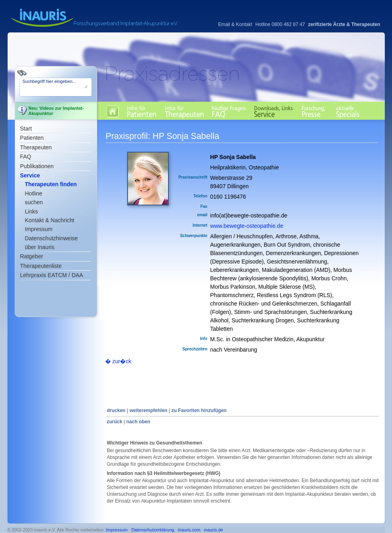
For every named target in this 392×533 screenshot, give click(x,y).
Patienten (32, 138)
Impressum (39, 229)
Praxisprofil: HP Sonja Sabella (162, 136)
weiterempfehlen (149, 410)
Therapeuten (36, 147)
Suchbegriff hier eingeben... (55, 84)
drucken (116, 410)
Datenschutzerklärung (153, 530)
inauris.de (214, 530)
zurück (115, 422)
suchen (34, 202)
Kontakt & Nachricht (50, 220)
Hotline (34, 193)
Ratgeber (32, 256)
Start (26, 129)
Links (31, 211)
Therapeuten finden (51, 184)
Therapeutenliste (41, 266)
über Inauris (40, 247)
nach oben (138, 422)
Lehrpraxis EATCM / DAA (52, 275)
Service (30, 175)
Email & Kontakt (235, 24)
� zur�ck (118, 361)
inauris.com (189, 530)
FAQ (26, 157)
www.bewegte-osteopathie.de (247, 226)
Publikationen (37, 166)
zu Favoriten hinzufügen (199, 410)
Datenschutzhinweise (51, 238)
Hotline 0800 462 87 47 (280, 24)
